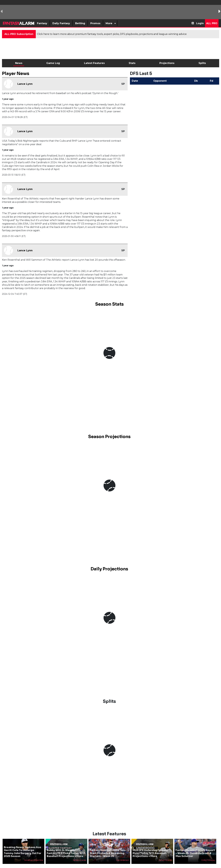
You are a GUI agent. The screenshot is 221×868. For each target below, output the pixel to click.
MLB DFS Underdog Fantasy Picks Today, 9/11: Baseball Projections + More (150, 853)
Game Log (53, 63)
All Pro (212, 23)
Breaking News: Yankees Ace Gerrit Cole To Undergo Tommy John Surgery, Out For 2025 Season (23, 852)
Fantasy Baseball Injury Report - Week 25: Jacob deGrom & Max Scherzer (195, 853)
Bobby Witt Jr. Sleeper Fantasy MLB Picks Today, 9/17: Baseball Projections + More (66, 853)
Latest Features (94, 63)
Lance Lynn (25, 84)
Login (200, 23)
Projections (167, 63)
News (19, 63)
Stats (132, 63)
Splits (202, 63)
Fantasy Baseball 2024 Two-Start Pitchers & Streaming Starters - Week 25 (108, 853)
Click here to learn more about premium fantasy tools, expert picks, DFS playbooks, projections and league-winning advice (112, 34)
